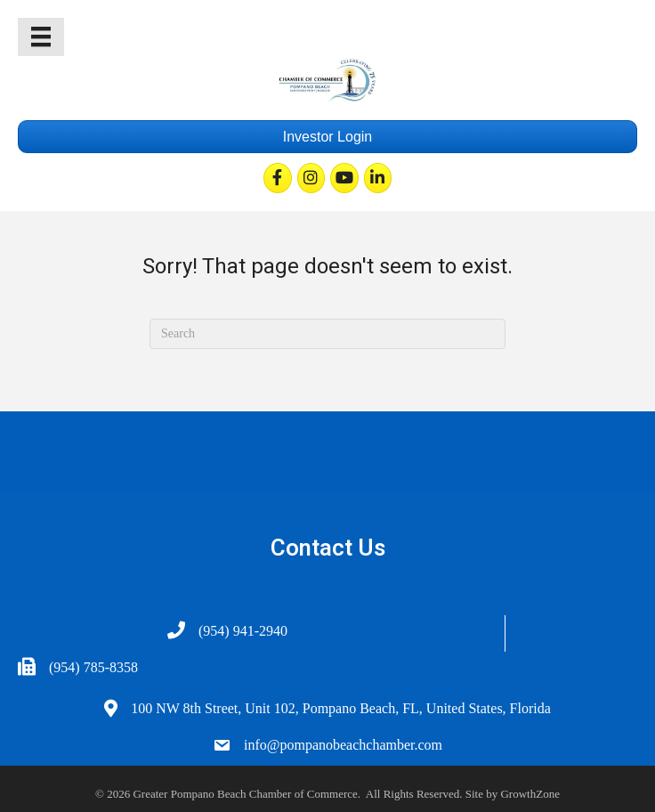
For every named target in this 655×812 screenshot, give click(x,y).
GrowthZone (530, 794)
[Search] (327, 334)
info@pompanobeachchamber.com (343, 745)
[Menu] (41, 37)
